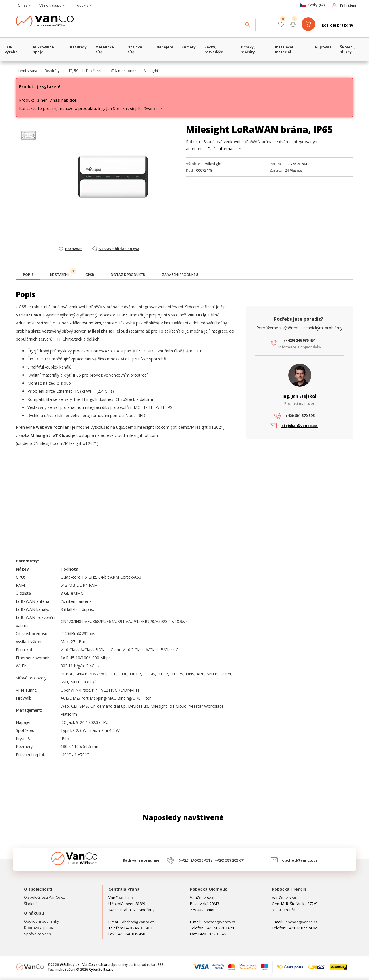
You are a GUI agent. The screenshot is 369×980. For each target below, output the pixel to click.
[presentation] (28, 275)
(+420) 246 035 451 (300, 340)
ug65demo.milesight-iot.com (143, 427)
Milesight (151, 71)
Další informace (222, 149)
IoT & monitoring (123, 71)
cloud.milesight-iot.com (136, 435)
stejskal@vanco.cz (146, 109)
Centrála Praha (124, 889)
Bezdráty (52, 71)
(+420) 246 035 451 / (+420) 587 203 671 (212, 860)
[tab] (28, 275)
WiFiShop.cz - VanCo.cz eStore (49, 25)
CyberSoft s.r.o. (102, 969)
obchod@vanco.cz (300, 860)
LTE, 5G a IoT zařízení (84, 71)
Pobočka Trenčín (289, 889)
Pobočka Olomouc (209, 889)
